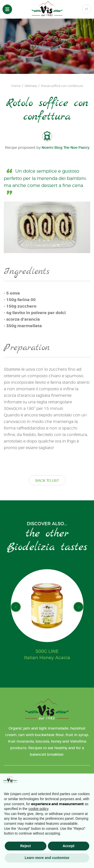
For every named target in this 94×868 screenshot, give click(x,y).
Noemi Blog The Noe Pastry (65, 148)
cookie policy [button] (38, 809)
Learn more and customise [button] (47, 858)
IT (87, 9)
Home (16, 86)
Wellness (31, 86)
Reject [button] (26, 846)
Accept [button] (69, 846)
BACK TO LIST (47, 480)
